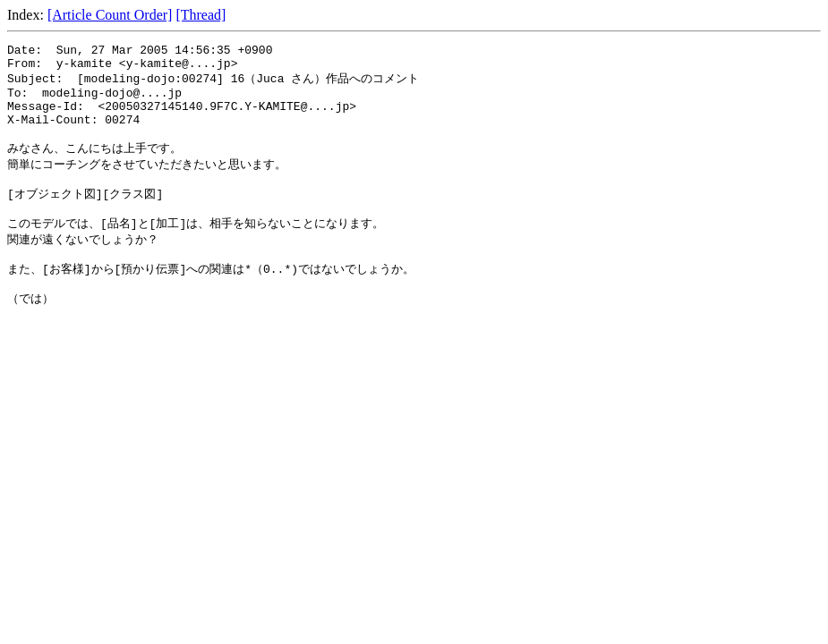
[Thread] (201, 15)
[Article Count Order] (110, 15)
